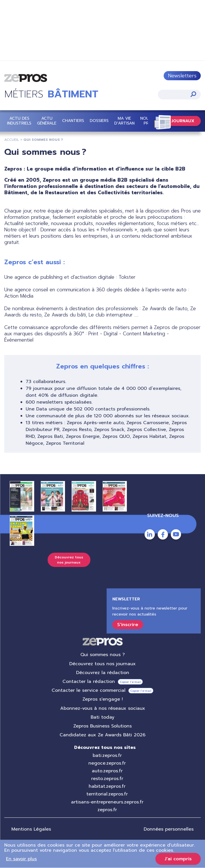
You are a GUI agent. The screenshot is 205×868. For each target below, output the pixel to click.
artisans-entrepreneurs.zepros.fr (107, 802)
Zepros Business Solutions (102, 726)
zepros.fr (107, 810)
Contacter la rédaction (89, 681)
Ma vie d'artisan (124, 121)
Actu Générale (47, 121)
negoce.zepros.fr (107, 763)
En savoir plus (21, 859)
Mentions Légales (31, 829)
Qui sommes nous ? (103, 655)
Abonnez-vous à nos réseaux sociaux (103, 708)
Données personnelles (169, 829)
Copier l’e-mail (130, 682)
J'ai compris (178, 859)
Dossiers (99, 121)
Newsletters (182, 76)
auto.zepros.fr (107, 771)
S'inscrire (128, 625)
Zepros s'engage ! (103, 699)
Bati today (102, 717)
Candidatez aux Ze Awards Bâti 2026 (102, 735)
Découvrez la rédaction (103, 673)
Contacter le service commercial (89, 690)
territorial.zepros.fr (107, 794)
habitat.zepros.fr (107, 786)
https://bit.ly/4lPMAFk (102, 31)
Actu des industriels (19, 121)
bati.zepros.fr (107, 755)
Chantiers (73, 121)
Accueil (12, 140)
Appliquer (193, 94)
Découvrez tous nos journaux (69, 560)
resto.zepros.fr (107, 779)
